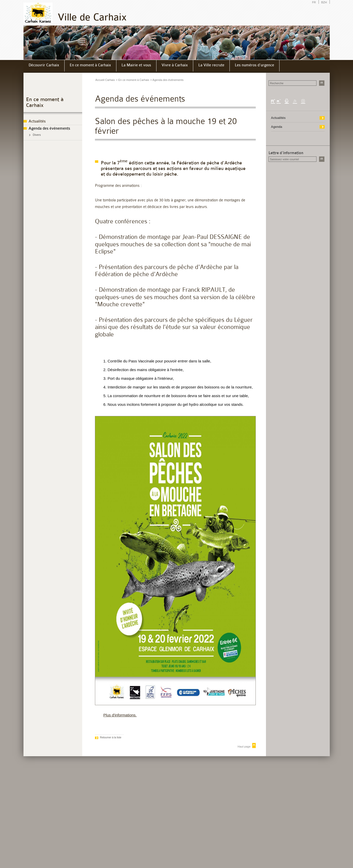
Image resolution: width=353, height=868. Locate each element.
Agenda (277, 127)
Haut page (244, 747)
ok (322, 83)
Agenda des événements (49, 129)
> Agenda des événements (167, 80)
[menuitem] (44, 66)
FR (314, 2)
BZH (324, 2)
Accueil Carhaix (105, 80)
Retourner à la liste (111, 737)
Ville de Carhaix (92, 17)
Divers (37, 135)
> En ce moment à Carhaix (133, 80)
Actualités (37, 121)
